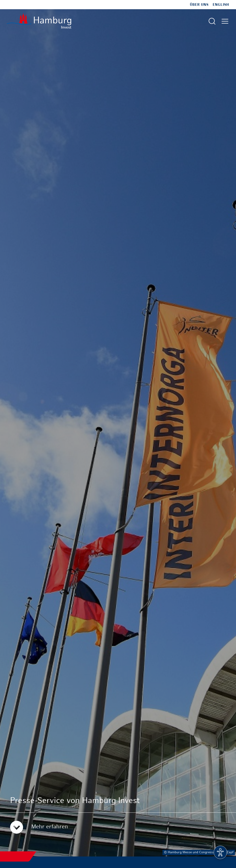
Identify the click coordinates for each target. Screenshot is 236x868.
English (221, 5)
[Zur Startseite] (39, 21)
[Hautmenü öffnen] (225, 21)
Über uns (199, 5)
